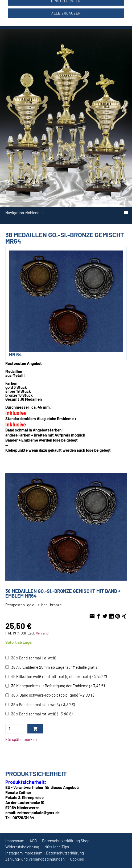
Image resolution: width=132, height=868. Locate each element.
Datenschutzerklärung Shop (66, 841)
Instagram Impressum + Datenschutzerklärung (45, 853)
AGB (33, 841)
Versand (42, 633)
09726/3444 (47, 8)
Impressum (15, 841)
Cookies (77, 859)
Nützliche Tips (57, 847)
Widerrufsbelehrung (22, 847)
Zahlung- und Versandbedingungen (35, 859)
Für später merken (21, 739)
